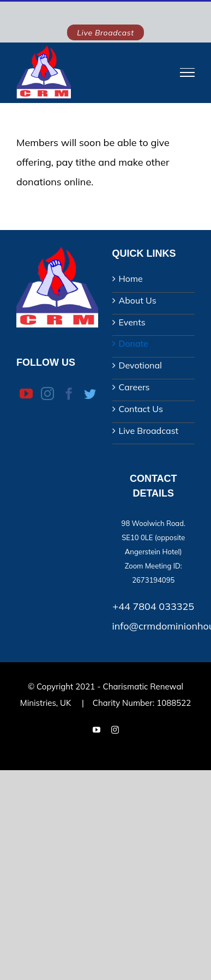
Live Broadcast (149, 431)
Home (131, 279)
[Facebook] (69, 394)
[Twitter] (90, 394)
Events (132, 322)
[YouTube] (26, 394)
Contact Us (141, 409)
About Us (138, 300)
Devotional (140, 365)
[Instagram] (47, 394)
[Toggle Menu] (188, 72)
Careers (134, 387)
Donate (134, 343)
